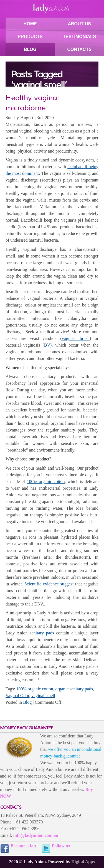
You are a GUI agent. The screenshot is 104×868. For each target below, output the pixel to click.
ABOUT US (79, 24)
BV (47, 345)
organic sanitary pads (74, 689)
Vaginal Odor (17, 696)
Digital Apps (83, 862)
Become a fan (23, 846)
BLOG (30, 49)
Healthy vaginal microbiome (32, 103)
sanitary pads (42, 633)
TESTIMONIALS (79, 37)
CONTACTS (79, 49)
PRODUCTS (30, 37)
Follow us (61, 846)
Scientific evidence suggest (49, 584)
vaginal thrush (76, 338)
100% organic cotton (46, 481)
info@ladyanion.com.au (36, 835)
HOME (30, 24)
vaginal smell (43, 696)
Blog (27, 702)
